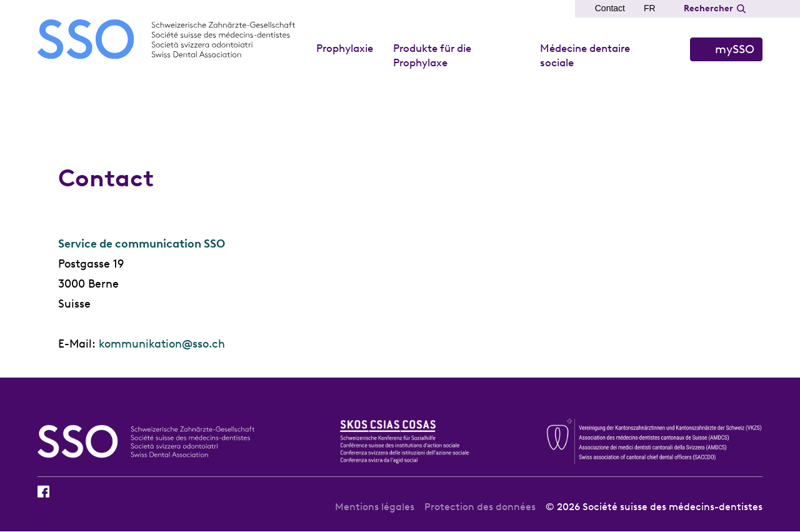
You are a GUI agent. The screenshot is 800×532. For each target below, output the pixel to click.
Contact (610, 8)
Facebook (43, 491)
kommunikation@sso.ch (162, 344)
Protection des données (480, 507)
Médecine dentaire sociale (585, 55)
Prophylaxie (345, 48)
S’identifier (726, 49)
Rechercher (708, 8)
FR (650, 8)
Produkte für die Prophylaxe (432, 55)
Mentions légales (375, 507)
